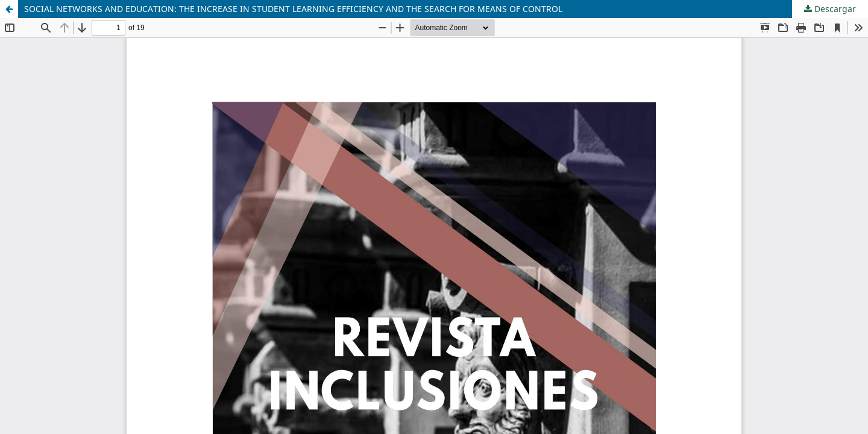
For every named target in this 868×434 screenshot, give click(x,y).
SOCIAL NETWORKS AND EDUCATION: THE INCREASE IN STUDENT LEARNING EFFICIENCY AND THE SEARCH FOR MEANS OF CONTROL (293, 9)
